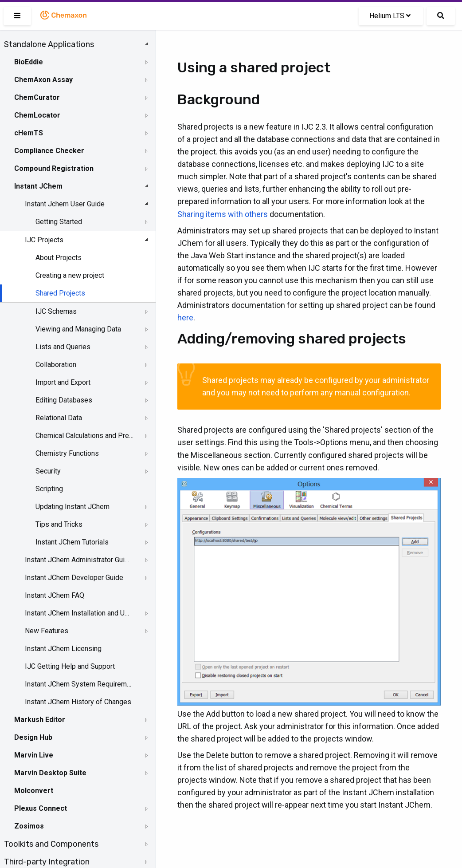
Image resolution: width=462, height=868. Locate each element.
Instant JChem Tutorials (72, 542)
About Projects (59, 258)
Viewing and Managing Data (78, 329)
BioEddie (29, 62)
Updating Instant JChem (72, 507)
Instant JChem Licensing (63, 649)
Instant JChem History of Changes (78, 702)
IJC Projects (44, 240)
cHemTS (29, 133)
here (185, 318)
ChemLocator (37, 115)
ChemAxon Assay (43, 80)
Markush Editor (40, 720)
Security (48, 471)
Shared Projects (60, 293)
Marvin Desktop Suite (50, 773)
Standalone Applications (49, 44)
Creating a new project (70, 275)
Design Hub (33, 737)
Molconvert (34, 791)
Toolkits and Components (51, 844)
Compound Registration (54, 168)
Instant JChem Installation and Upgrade (78, 613)
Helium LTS (390, 16)
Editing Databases (64, 400)
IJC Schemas (56, 311)
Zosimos (29, 826)
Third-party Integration (47, 862)
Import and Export (63, 382)
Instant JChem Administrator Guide (78, 560)
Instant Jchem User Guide (65, 204)
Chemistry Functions (67, 453)
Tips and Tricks (59, 524)
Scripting (49, 489)
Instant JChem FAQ (55, 595)
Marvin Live (34, 755)
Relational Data (59, 418)
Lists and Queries (63, 347)
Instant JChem (38, 186)
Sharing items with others (223, 214)
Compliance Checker (49, 151)
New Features (47, 631)
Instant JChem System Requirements (78, 684)
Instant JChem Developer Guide (74, 578)
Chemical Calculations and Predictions (85, 436)
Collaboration (56, 365)
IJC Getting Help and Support (70, 666)
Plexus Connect (41, 808)
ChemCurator (37, 97)
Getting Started (59, 222)
